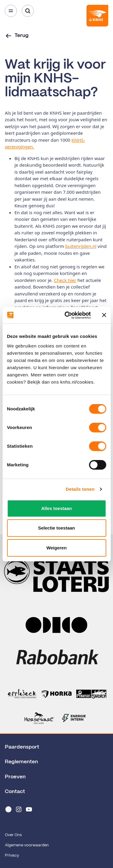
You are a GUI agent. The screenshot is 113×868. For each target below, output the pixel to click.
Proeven (15, 777)
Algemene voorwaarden (27, 845)
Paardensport (22, 747)
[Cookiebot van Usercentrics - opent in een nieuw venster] (67, 315)
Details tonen (80, 489)
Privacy (12, 856)
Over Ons (13, 835)
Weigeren (56, 548)
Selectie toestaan (56, 528)
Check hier (65, 280)
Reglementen (21, 762)
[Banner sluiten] (104, 315)
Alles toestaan (57, 508)
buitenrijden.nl (81, 246)
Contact (15, 792)
